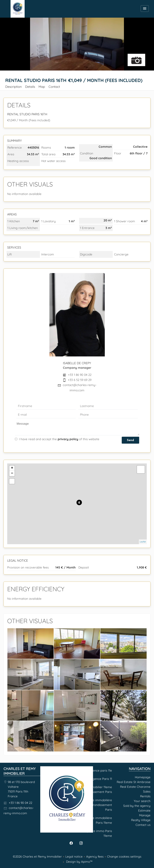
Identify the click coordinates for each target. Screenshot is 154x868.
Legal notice (74, 856)
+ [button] (12, 468)
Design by (79, 862)
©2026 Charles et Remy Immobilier (37, 856)
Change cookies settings (124, 856)
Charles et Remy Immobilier (20, 771)
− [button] (12, 473)
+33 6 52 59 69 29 (80, 380)
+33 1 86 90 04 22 (80, 375)
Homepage (18, 9)
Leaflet (143, 542)
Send (130, 440)
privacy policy (68, 439)
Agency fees (95, 856)
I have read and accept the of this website (59, 439)
